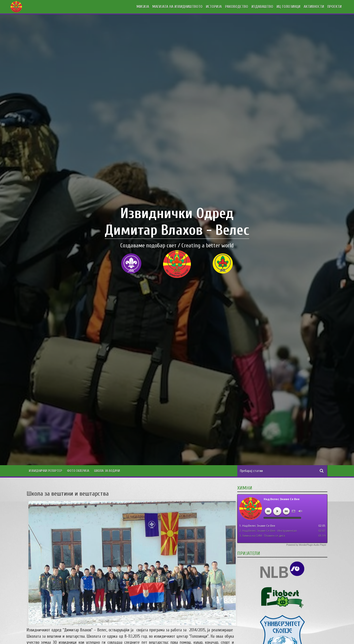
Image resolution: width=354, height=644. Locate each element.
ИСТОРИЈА (214, 7)
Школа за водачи (107, 471)
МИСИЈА (143, 7)
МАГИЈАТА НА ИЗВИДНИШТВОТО (177, 7)
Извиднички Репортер (45, 471)
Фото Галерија (78, 471)
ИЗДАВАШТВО (262, 7)
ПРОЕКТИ (334, 7)
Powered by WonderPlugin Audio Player (306, 545)
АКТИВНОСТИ (314, 7)
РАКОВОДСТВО (237, 7)
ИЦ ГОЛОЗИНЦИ (288, 7)
